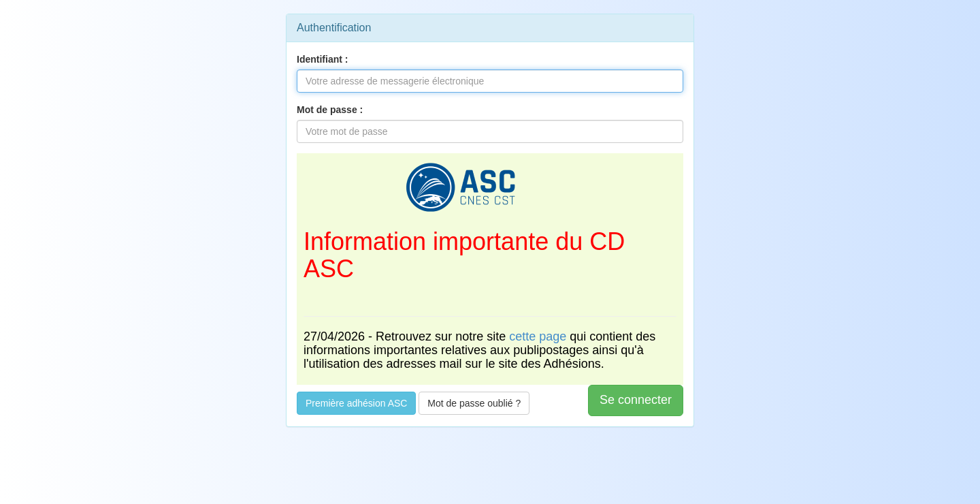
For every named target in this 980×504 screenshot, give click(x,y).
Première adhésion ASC (356, 403)
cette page (538, 336)
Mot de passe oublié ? (474, 403)
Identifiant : (322, 59)
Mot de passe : (330, 110)
